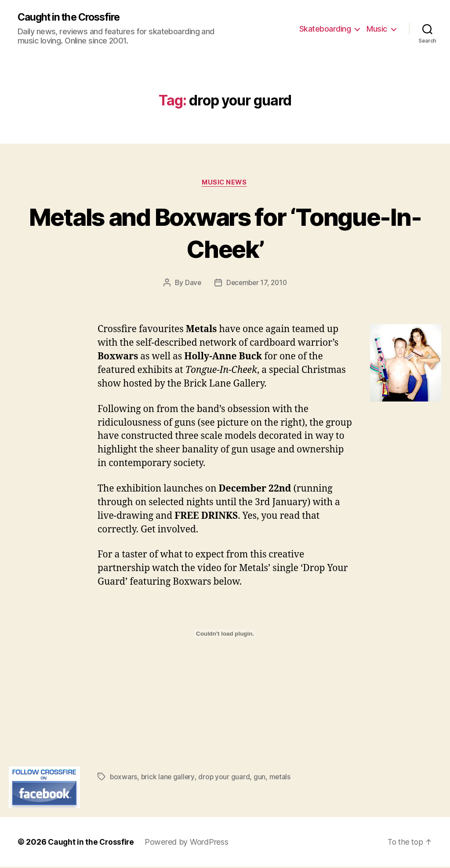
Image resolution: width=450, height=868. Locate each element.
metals (281, 778)
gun (261, 778)
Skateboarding (325, 29)
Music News (225, 183)
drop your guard (225, 778)
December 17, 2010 (257, 284)
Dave (192, 284)
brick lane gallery (169, 778)
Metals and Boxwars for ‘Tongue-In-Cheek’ (225, 233)
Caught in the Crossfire (72, 18)
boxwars (124, 778)
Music (377, 29)
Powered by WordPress (189, 843)
